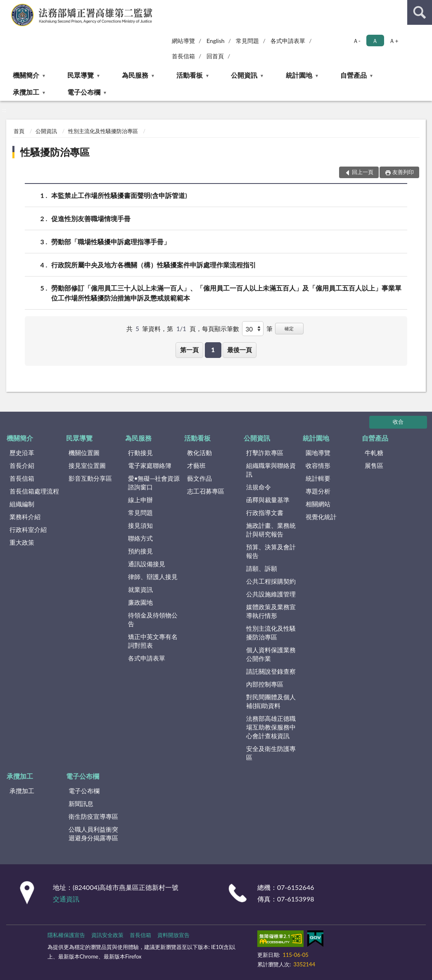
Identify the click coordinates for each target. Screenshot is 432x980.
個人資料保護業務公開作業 (271, 654)
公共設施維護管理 (271, 594)
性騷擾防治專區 (55, 152)
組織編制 (22, 504)
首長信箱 (183, 56)
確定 (289, 328)
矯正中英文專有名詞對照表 (153, 641)
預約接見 (140, 551)
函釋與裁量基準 (268, 500)
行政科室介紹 (28, 529)
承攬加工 (26, 92)
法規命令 (259, 487)
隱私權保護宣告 (66, 935)
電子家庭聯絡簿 (150, 465)
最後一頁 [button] (240, 350)
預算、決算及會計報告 (271, 551)
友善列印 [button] (403, 172)
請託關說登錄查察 (271, 671)
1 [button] (213, 350)
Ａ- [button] (357, 41)
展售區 (374, 465)
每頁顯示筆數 (221, 329)
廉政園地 (140, 602)
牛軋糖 (374, 453)
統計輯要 (318, 478)
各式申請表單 (288, 41)
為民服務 (135, 75)
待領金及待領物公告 (153, 619)
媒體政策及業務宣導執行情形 (271, 611)
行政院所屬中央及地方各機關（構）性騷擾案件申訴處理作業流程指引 (154, 265)
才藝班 (196, 465)
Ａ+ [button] (394, 41)
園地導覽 (318, 453)
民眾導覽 (81, 75)
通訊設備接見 (147, 564)
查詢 (420, 12)
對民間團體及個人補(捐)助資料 (271, 701)
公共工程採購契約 (271, 581)
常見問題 (247, 41)
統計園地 (299, 75)
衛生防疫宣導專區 (93, 816)
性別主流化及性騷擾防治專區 (103, 131)
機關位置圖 (84, 453)
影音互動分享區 (90, 478)
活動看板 (190, 75)
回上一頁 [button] (363, 172)
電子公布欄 (84, 92)
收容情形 (318, 465)
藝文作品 (199, 478)
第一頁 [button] (189, 350)
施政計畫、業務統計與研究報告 (271, 530)
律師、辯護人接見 (153, 577)
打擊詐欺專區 (265, 453)
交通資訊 (66, 899)
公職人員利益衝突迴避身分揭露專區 (93, 833)
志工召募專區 (206, 491)
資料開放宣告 (173, 935)
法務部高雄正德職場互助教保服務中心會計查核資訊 (271, 727)
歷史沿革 (22, 453)
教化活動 (199, 453)
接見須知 (140, 525)
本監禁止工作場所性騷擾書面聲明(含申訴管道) (119, 195)
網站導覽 (183, 41)
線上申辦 (140, 500)
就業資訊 (140, 589)
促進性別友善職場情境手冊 (91, 218)
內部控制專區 (265, 684)
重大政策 (22, 542)
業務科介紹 (25, 517)
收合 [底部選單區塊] (398, 422)
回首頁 (215, 56)
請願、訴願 (262, 568)
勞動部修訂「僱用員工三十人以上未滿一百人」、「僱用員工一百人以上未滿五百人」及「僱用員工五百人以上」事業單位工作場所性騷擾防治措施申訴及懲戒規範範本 (226, 292)
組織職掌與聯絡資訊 (271, 470)
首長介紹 (22, 465)
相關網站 (318, 504)
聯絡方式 (140, 538)
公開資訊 (244, 75)
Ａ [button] (375, 41)
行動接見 (140, 453)
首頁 (19, 131)
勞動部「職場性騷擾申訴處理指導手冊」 (111, 242)
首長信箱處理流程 (34, 491)
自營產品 (354, 75)
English (216, 41)
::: (7, 6)
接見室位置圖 (87, 465)
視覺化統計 (321, 517)
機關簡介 (26, 75)
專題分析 (318, 491)
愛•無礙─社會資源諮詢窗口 (154, 483)
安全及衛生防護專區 (271, 753)
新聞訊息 (81, 804)
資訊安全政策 (107, 935)
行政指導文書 (265, 513)
